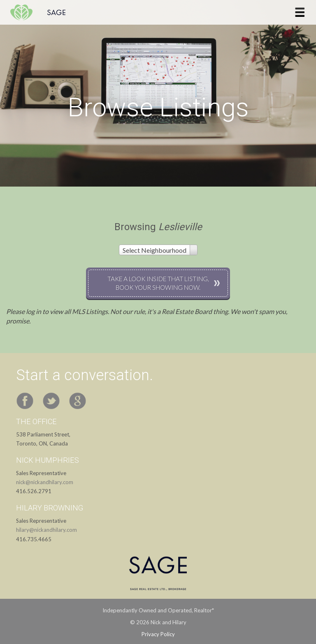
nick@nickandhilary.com (45, 482)
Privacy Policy (158, 634)
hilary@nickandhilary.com (46, 530)
